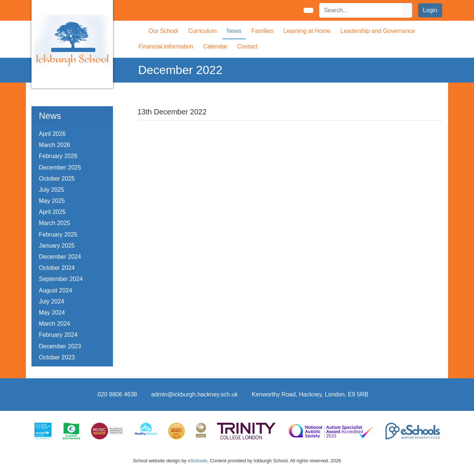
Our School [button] (163, 31)
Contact (247, 46)
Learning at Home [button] (307, 31)
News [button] (234, 31)
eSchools (198, 461)
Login (430, 10)
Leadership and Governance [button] (378, 31)
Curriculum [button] (202, 31)
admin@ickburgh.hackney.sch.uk (194, 394)
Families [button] (263, 31)
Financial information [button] (166, 46)
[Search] (361, 10)
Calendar (215, 46)
